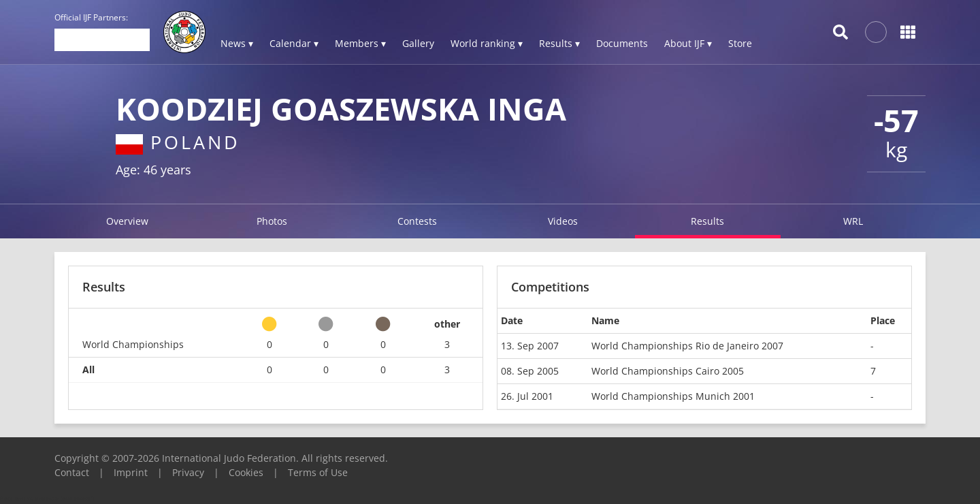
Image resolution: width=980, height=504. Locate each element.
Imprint (131, 472)
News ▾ (237, 43)
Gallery (418, 43)
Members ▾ (360, 43)
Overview (127, 221)
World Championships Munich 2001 (673, 396)
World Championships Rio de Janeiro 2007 (687, 346)
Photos (272, 221)
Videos (563, 221)
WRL (853, 221)
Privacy (188, 472)
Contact (72, 472)
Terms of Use (318, 472)
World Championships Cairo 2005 (668, 371)
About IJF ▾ (688, 43)
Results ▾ (559, 43)
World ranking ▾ (487, 43)
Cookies (246, 472)
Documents (622, 43)
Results (707, 221)
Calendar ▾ (294, 43)
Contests (417, 221)
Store (740, 43)
